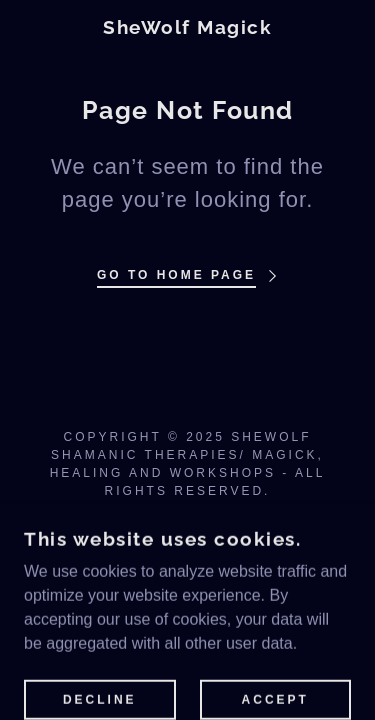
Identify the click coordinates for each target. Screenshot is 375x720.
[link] (187, 27)
